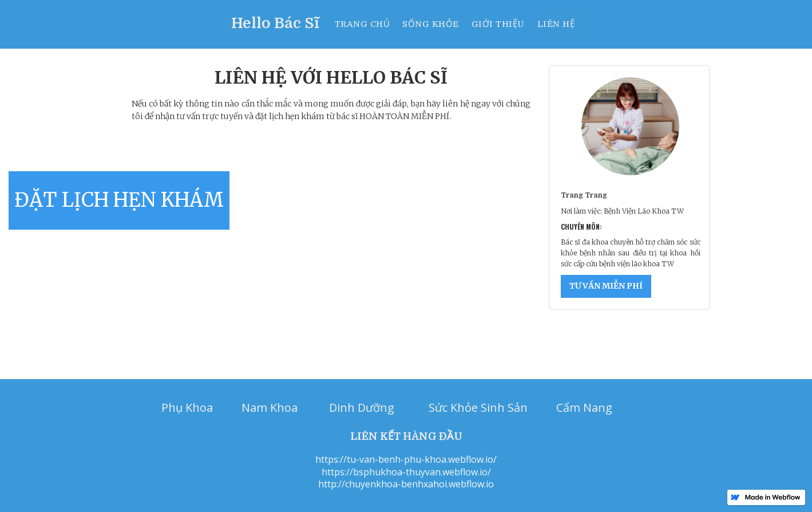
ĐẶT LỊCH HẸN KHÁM (119, 200)
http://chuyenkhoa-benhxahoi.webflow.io (406, 484)
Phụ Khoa (187, 407)
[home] (280, 19)
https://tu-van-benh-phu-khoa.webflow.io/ (406, 460)
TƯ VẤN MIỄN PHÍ (606, 286)
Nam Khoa (270, 407)
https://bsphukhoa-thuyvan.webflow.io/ (406, 472)
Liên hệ (556, 24)
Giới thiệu (498, 24)
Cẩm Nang (584, 407)
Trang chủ (363, 24)
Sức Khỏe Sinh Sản (478, 407)
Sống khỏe (431, 24)
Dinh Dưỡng (362, 407)
